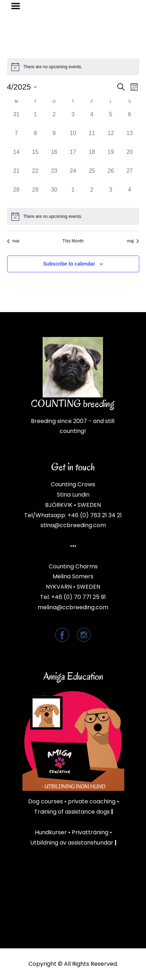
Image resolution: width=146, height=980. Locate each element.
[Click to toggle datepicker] (22, 87)
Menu (18, 6)
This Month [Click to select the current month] (73, 241)
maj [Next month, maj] (133, 241)
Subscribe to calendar (69, 264)
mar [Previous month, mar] (13, 241)
